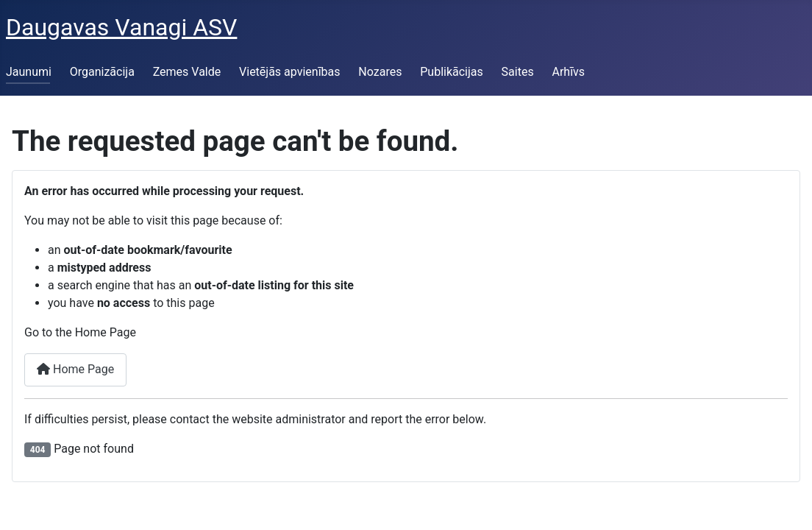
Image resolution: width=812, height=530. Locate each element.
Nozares (380, 72)
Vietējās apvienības (290, 72)
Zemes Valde (187, 72)
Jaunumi (29, 72)
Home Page (75, 369)
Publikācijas (452, 72)
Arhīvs (568, 72)
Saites (518, 72)
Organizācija (102, 72)
